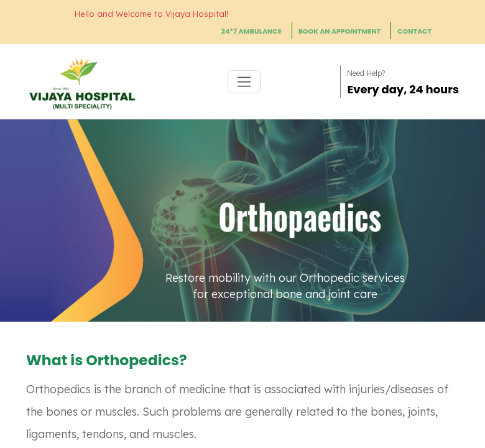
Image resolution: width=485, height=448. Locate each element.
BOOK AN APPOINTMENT (340, 31)
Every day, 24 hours (403, 89)
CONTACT (414, 31)
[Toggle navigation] (244, 82)
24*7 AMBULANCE (252, 31)
